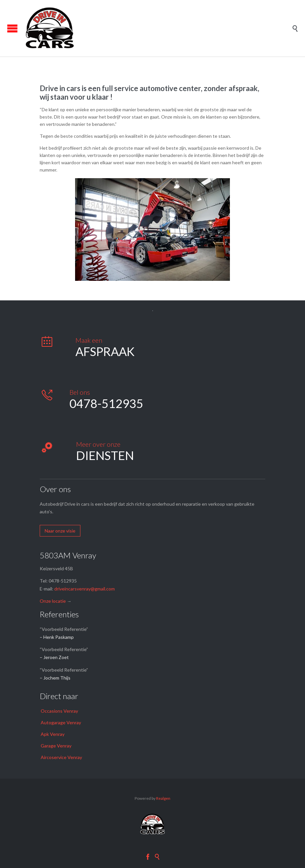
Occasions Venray (59, 711)
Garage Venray (56, 746)
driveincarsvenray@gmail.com (85, 589)
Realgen (163, 798)
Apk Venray (53, 734)
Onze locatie (53, 601)
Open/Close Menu (12, 28)
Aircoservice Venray (61, 757)
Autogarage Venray (61, 722)
